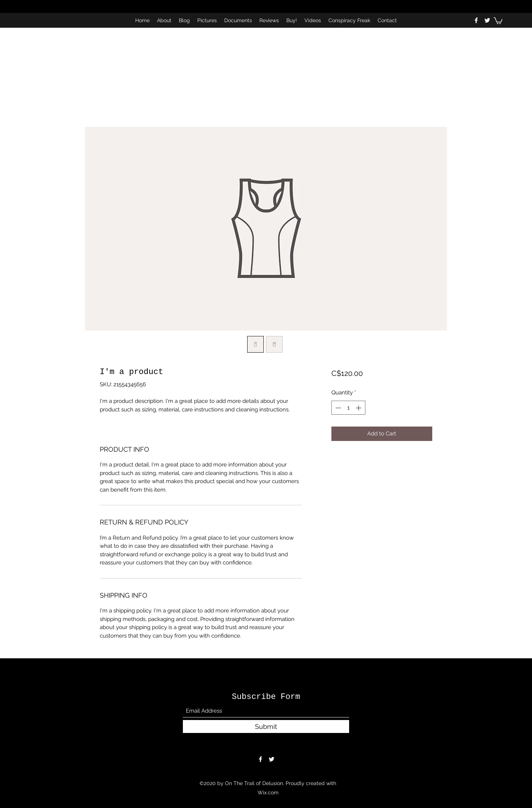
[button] (498, 20)
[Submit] (266, 726)
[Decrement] (337, 408)
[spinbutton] (348, 408)
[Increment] (359, 408)
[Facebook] (476, 20)
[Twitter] (487, 20)
